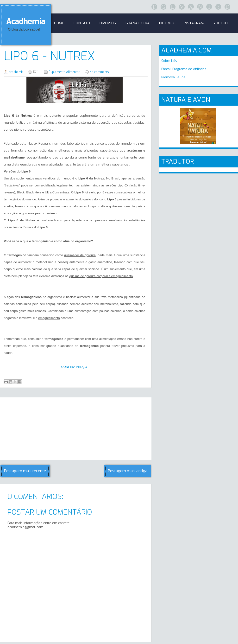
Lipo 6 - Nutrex (49, 56)
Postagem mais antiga (128, 471)
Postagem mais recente (25, 471)
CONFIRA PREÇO (74, 367)
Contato (82, 23)
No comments (99, 72)
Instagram (194, 23)
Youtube (221, 23)
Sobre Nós (169, 61)
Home (59, 23)
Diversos (108, 23)
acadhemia (16, 72)
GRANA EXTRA (138, 23)
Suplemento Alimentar (64, 72)
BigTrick (167, 23)
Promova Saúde (173, 77)
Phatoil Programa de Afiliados (184, 69)
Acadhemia (26, 21)
